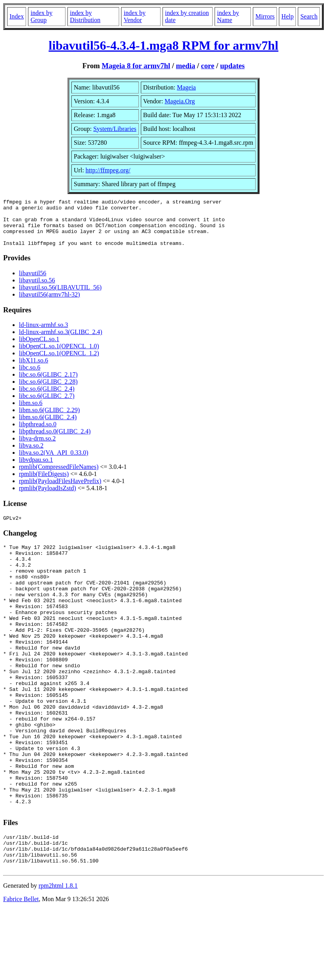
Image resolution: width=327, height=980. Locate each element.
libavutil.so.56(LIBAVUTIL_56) (60, 297)
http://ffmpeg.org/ (108, 170)
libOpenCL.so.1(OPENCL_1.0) (59, 356)
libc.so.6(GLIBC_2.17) (48, 384)
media (186, 66)
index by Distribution (85, 16)
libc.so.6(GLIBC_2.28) (48, 391)
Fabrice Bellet (21, 970)
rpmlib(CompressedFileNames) (59, 476)
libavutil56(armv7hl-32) (50, 304)
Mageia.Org (180, 101)
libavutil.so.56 (37, 290)
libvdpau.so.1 (36, 469)
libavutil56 (33, 283)
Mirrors (265, 16)
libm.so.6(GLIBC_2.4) (48, 427)
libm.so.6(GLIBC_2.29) (49, 419)
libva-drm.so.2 (37, 448)
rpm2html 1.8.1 (58, 957)
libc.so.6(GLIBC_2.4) (47, 398)
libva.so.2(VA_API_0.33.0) (54, 462)
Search (309, 16)
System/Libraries (115, 129)
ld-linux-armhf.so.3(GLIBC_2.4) (61, 341)
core (207, 66)
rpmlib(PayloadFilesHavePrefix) (60, 490)
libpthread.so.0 (38, 434)
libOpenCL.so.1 (39, 348)
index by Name (228, 16)
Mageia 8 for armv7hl (136, 66)
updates (232, 66)
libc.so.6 (30, 377)
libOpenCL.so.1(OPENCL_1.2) (59, 363)
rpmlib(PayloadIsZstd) (48, 497)
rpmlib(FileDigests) (44, 483)
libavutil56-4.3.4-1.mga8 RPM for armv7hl (163, 45)
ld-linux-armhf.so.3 (43, 334)
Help (287, 16)
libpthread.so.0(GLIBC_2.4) (55, 441)
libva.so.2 (31, 455)
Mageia (186, 87)
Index (17, 16)
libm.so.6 (31, 412)
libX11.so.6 (34, 370)
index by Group (41, 16)
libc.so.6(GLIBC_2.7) (47, 405)
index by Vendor (135, 16)
